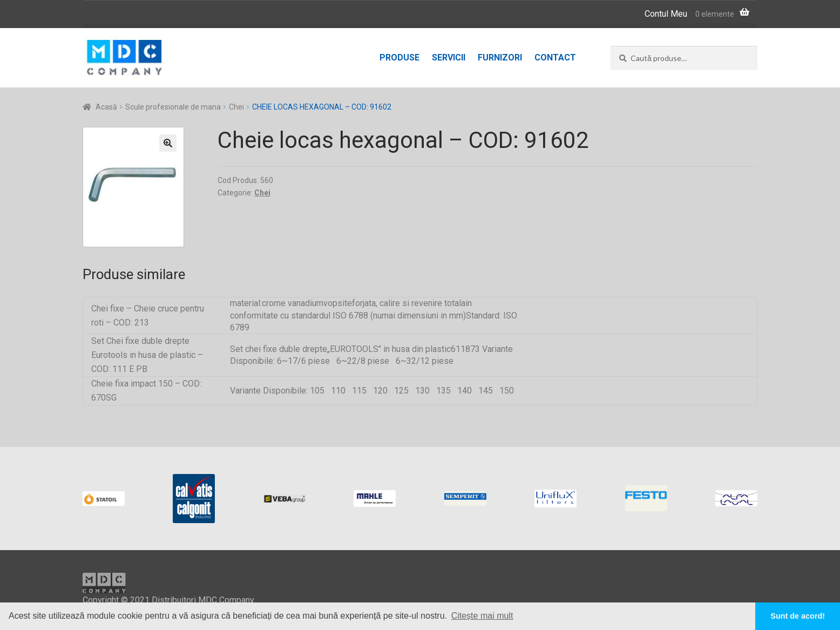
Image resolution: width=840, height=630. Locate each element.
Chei (236, 107)
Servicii (449, 57)
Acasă (106, 107)
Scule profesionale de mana (173, 107)
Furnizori (500, 57)
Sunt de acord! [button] (798, 616)
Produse (399, 57)
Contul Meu (666, 14)
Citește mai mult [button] (482, 616)
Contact (555, 57)
